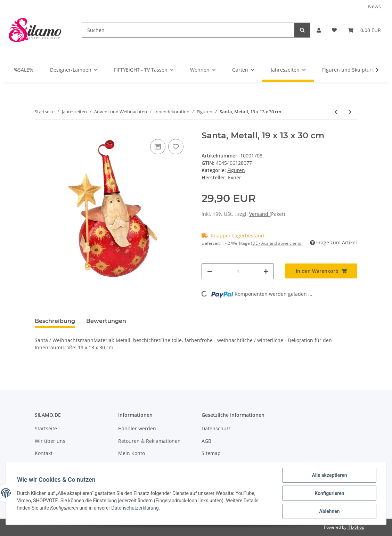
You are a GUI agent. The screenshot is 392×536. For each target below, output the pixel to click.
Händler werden (137, 428)
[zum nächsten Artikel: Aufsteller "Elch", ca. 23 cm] (350, 112)
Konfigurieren (329, 493)
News (374, 6)
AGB (206, 441)
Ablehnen (329, 511)
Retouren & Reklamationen (149, 441)
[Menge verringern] (210, 271)
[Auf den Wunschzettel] (176, 147)
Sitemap (211, 453)
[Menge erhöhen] (266, 271)
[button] (319, 30)
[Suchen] (188, 30)
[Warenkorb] (364, 30)
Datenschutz (216, 428)
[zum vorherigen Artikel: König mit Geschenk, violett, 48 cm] (336, 112)
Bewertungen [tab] (106, 321)
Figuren (236, 170)
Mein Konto (132, 453)
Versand (259, 214)
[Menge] (238, 271)
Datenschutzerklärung (135, 508)
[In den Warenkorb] (321, 271)
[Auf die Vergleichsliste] (158, 147)
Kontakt (44, 453)
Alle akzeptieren (329, 475)
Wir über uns (50, 441)
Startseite (46, 428)
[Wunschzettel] (334, 30)
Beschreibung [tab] (55, 321)
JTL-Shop (356, 527)
